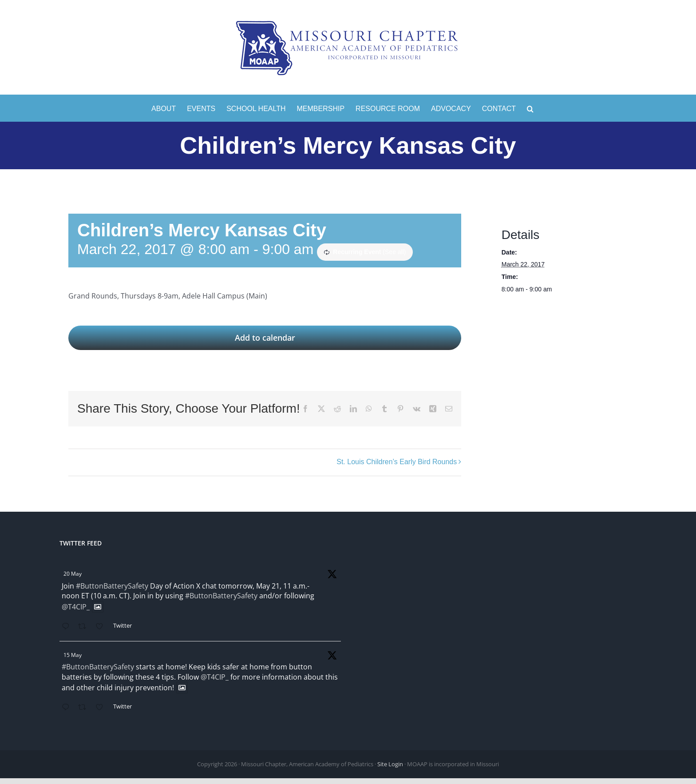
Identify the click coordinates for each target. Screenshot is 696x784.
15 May (73, 655)
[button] (530, 108)
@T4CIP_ (76, 607)
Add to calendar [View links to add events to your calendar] (265, 338)
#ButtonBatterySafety (112, 586)
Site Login (390, 764)
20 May (73, 574)
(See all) (394, 252)
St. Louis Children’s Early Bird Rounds (397, 462)
